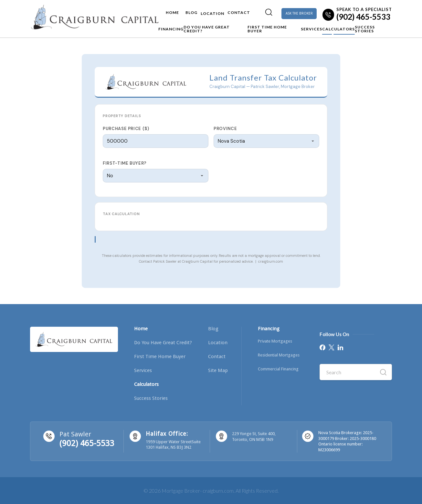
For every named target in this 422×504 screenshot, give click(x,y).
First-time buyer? (125, 163)
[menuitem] (251, 12)
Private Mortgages (275, 341)
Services (297, 27)
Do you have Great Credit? (186, 27)
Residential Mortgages (279, 355)
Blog (167, 11)
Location (191, 11)
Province (225, 129)
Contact (221, 11)
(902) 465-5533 (87, 443)
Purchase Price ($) (126, 129)
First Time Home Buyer (253, 27)
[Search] (251, 10)
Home (148, 11)
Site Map (218, 370)
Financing (133, 27)
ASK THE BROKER (291, 12)
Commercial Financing (278, 369)
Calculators (331, 27)
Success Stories (374, 27)
